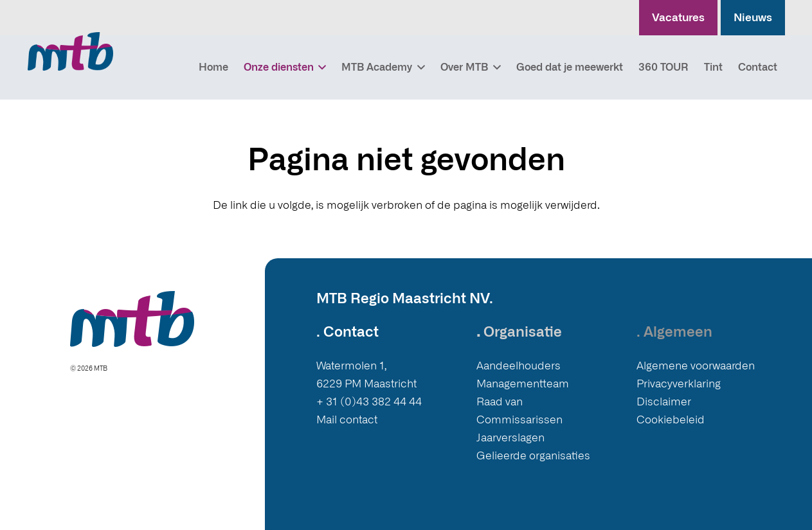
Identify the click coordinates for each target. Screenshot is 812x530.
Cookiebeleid (671, 420)
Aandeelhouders (519, 366)
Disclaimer (664, 402)
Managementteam (523, 384)
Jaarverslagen (510, 438)
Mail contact (347, 420)
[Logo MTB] (70, 51)
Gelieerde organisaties (533, 456)
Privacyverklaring (679, 384)
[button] (320, 67)
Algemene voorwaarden (696, 366)
